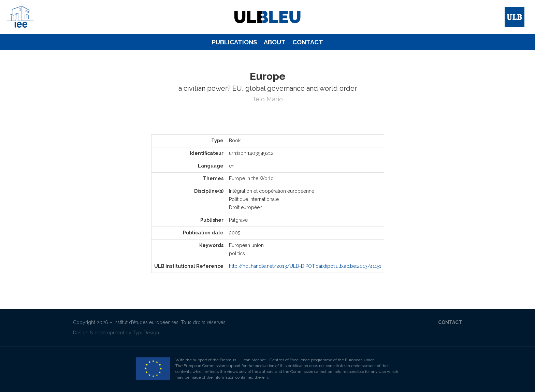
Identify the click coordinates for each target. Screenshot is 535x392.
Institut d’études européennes (146, 322)
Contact (308, 42)
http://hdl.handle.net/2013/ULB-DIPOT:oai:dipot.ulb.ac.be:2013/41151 (305, 266)
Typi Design (146, 333)
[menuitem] (234, 42)
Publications (234, 42)
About (275, 42)
